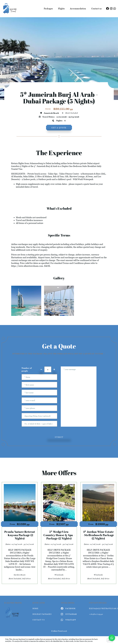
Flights (61, 9)
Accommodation (78, 9)
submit (59, 437)
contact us (39, 620)
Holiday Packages (42, 614)
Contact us (97, 9)
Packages (48, 9)
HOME (35, 608)
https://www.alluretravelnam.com (27, 266)
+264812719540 (96, 614)
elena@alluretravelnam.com (101, 608)
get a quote (59, 128)
